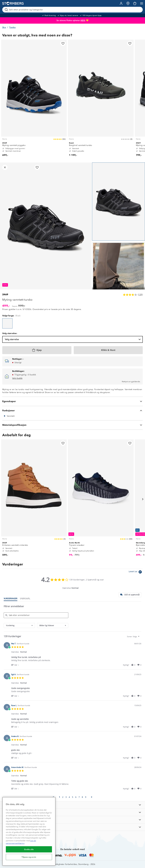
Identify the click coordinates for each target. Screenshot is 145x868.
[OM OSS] (72, 812)
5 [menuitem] (73, 797)
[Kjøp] (37, 350)
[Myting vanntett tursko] (7, 323)
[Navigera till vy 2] (119, 281)
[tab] (130, 595)
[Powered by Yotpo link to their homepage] (136, 572)
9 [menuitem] (86, 797)
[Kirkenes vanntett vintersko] (34, 499)
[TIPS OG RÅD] (72, 820)
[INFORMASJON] (72, 805)
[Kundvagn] (135, 3)
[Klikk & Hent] (108, 350)
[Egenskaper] (72, 401)
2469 (5, 294)
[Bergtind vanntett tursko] (101, 99)
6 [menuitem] (76, 797)
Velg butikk (17, 378)
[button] (16, 665)
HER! (83, 20)
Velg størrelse (73, 339)
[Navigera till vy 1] (119, 202)
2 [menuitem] (63, 797)
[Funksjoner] (72, 411)
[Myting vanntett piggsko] (34, 99)
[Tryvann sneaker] (101, 499)
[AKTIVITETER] (72, 827)
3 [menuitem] (66, 797)
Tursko (12, 27)
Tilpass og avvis (29, 857)
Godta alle (29, 849)
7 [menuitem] (79, 797)
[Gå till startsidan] (13, 3)
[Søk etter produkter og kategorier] (73, 10)
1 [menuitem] (60, 797)
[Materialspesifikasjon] (72, 425)
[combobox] (19, 625)
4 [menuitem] (69, 797)
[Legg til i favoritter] (63, 43)
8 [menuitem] (82, 797)
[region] (29, 831)
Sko (4, 27)
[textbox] (141, 638)
